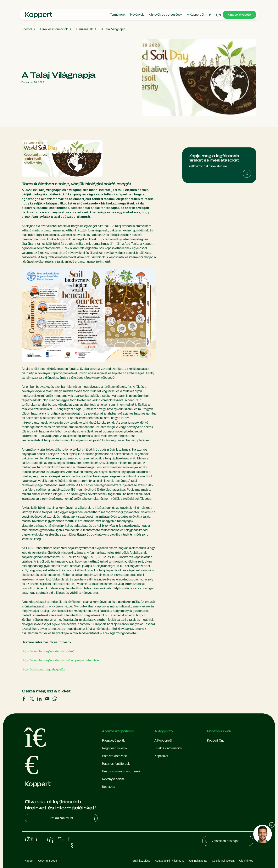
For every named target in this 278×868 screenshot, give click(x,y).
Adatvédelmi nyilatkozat (169, 861)
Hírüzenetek (85, 29)
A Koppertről (195, 15)
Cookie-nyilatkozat (223, 861)
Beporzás (108, 787)
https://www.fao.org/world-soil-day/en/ (48, 651)
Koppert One (216, 741)
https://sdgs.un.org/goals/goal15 (44, 669)
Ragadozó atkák (113, 741)
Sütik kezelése (141, 861)
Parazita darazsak (114, 756)
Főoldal (27, 29)
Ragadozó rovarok (115, 748)
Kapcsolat (161, 756)
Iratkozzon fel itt (73, 818)
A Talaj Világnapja (113, 29)
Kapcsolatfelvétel (239, 15)
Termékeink (118, 15)
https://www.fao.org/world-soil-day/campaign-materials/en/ (61, 660)
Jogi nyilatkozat (198, 861)
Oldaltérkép (246, 861)
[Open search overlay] (211, 15)
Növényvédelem (113, 779)
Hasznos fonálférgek (116, 764)
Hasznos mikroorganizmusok (121, 771)
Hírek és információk (54, 29)
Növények (137, 15)
